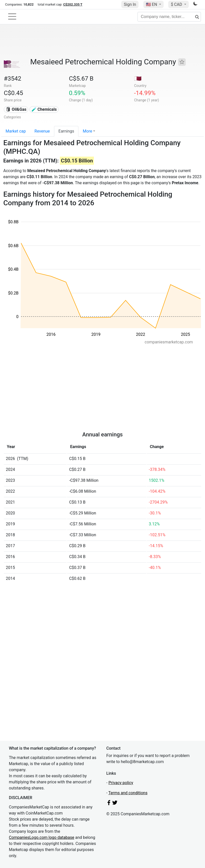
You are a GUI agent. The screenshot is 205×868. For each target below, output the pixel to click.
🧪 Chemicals (44, 109)
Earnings (66, 131)
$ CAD (177, 4)
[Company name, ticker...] (169, 17)
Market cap (16, 131)
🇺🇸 (152, 4)
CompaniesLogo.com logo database (41, 837)
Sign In (130, 4)
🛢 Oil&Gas (16, 109)
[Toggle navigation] (12, 16)
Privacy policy (121, 783)
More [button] (87, 131)
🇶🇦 (138, 79)
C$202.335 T (73, 4)
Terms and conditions (128, 793)
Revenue (42, 131)
